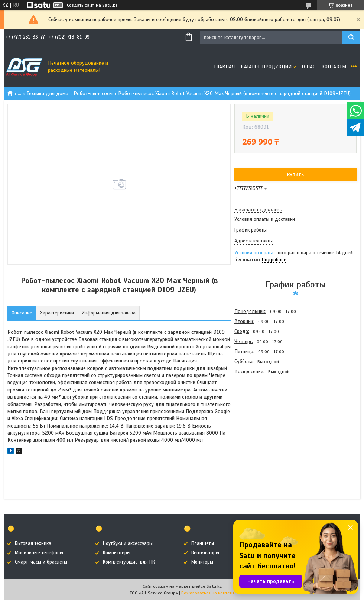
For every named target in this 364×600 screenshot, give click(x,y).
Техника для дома (48, 93)
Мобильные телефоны (39, 553)
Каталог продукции (266, 67)
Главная (224, 67)
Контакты (334, 67)
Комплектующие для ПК (129, 562)
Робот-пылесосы (93, 93)
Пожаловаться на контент (208, 593)
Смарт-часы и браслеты (41, 562)
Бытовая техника (33, 543)
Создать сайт (80, 5)
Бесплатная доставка (258, 209)
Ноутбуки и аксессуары (128, 543)
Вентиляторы (205, 553)
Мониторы (202, 562)
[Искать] (351, 37)
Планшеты (203, 543)
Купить (295, 175)
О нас (309, 67)
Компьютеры (117, 553)
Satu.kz (214, 586)
